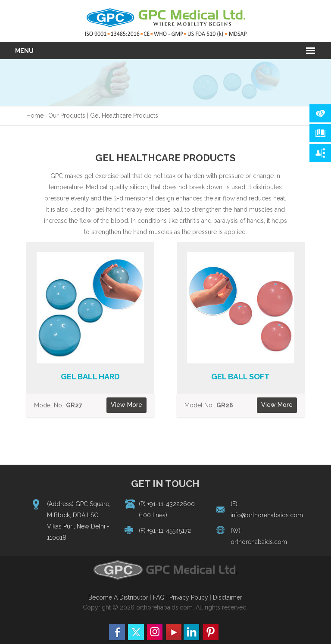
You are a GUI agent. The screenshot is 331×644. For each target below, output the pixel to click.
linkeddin (192, 632)
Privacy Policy (189, 597)
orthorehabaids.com (259, 542)
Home (35, 116)
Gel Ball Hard (90, 377)
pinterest (210, 632)
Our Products (67, 116)
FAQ (160, 597)
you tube (173, 632)
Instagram (154, 632)
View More (126, 405)
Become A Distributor (118, 597)
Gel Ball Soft (240, 377)
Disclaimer (228, 597)
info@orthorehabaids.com (267, 515)
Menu (24, 51)
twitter (136, 632)
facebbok (117, 632)
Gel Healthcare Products (124, 116)
